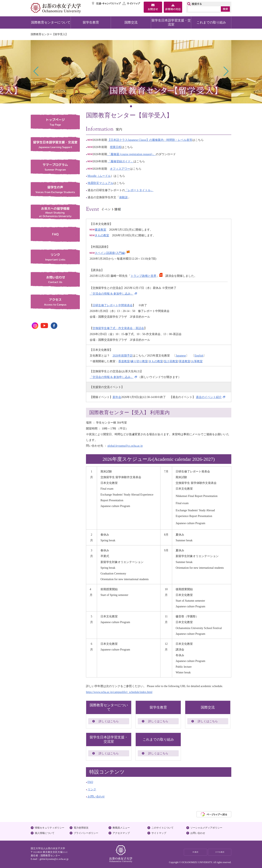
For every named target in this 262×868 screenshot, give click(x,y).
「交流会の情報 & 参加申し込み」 (112, 294)
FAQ (90, 782)
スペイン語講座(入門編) (110, 253)
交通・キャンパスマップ (107, 3)
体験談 (123, 197)
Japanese (181, 355)
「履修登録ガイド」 (121, 161)
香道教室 (124, 361)
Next (226, 71)
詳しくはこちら (109, 721)
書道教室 (98, 230)
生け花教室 (171, 361)
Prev (36, 71)
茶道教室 (185, 361)
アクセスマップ (121, 833)
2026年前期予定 (123, 355)
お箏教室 (197, 361)
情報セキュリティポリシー (50, 828)
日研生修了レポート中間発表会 (113, 305)
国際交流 (131, 22)
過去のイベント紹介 (209, 397)
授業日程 (116, 147)
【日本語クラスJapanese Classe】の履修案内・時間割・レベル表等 (150, 140)
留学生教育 (91, 22)
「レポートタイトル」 (139, 190)
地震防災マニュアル (101, 183)
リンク (92, 789)
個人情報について (45, 833)
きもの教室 (99, 235)
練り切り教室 (139, 361)
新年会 (117, 397)
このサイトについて (163, 828)
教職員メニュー (121, 828)
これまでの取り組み (211, 22)
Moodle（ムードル (99, 176)
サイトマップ (131, 3)
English (199, 355)
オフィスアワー (120, 169)
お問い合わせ (96, 796)
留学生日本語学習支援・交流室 (171, 22)
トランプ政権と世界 (143, 276)
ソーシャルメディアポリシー (206, 828)
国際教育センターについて (51, 22)
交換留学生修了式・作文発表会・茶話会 (118, 328)
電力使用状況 (81, 828)
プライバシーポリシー (86, 833)
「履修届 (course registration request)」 (131, 154)
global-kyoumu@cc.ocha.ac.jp (125, 446)
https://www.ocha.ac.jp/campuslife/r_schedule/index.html (119, 692)
